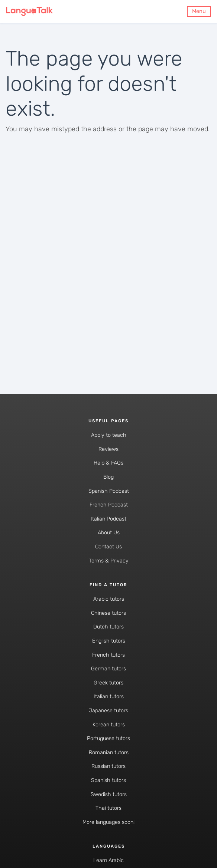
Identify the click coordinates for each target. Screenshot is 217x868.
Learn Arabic (108, 860)
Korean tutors (109, 725)
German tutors (108, 669)
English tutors (109, 641)
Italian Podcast (108, 519)
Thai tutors (108, 808)
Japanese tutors (108, 711)
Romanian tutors (109, 753)
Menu (199, 11)
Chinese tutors (108, 613)
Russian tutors (108, 766)
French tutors (108, 655)
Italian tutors (109, 697)
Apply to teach (109, 435)
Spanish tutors (108, 780)
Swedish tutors (109, 794)
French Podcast (109, 505)
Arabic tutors (109, 599)
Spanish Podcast (109, 491)
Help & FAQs (108, 463)
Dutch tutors (108, 627)
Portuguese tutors (108, 738)
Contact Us (108, 547)
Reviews (108, 449)
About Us (109, 533)
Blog (108, 477)
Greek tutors (108, 683)
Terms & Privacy (109, 561)
